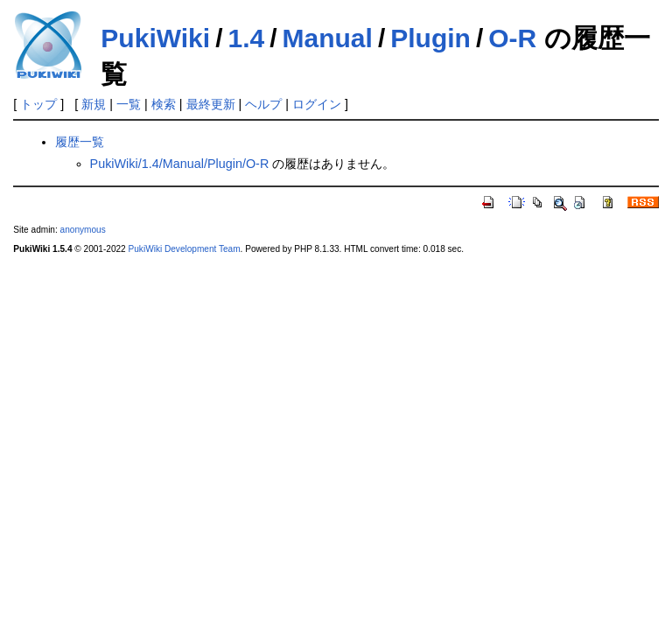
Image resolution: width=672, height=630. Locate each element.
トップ (38, 104)
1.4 (246, 38)
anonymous (83, 230)
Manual (328, 38)
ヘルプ (263, 104)
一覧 (129, 104)
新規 (94, 104)
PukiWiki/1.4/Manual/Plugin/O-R (180, 164)
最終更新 (211, 104)
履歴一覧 (80, 142)
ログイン (317, 104)
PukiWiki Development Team (185, 249)
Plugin (430, 38)
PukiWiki (155, 38)
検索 (164, 104)
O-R (512, 38)
